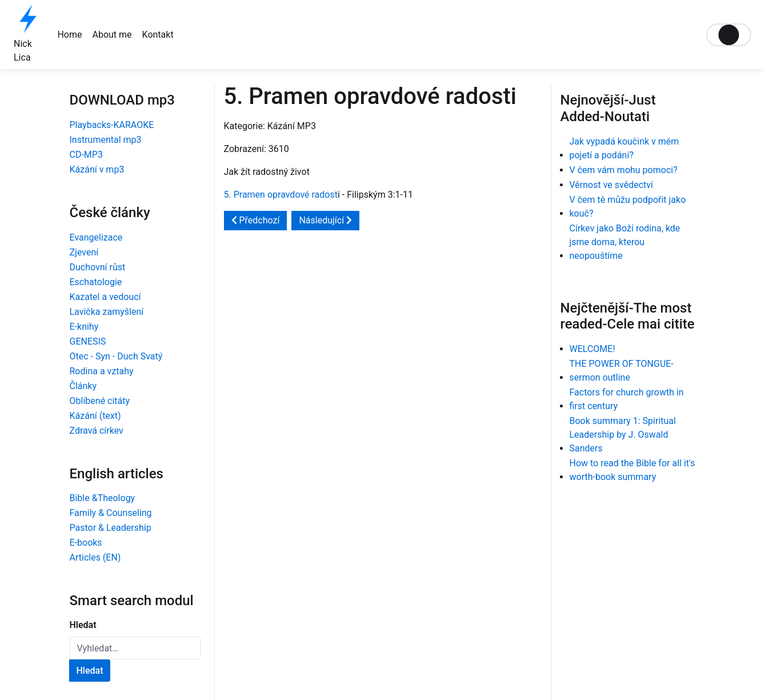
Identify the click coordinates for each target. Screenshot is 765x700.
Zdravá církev (97, 431)
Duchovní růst (98, 267)
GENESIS (88, 341)
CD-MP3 (86, 155)
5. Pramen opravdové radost (281, 195)
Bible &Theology (103, 498)
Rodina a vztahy (102, 371)
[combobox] (135, 648)
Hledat (83, 625)
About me (112, 35)
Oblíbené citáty (100, 401)
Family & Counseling (111, 513)
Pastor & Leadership (111, 528)
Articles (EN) (95, 557)
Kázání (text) (95, 416)
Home (69, 35)
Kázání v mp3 (97, 169)
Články (83, 386)
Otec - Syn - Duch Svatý (116, 356)
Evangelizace (96, 237)
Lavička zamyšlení (107, 312)
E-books (86, 543)
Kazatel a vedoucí (105, 297)
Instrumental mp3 (106, 140)
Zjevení (84, 252)
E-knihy (84, 327)
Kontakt (158, 35)
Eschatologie (96, 282)
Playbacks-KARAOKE (112, 125)
